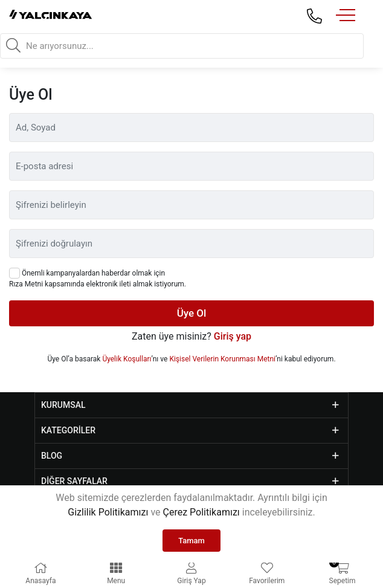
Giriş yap (233, 336)
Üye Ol (192, 313)
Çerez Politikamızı (201, 512)
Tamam (191, 541)
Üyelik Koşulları (127, 359)
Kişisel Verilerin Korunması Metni (222, 359)
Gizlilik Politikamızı (108, 512)
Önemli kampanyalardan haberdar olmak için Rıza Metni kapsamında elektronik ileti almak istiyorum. (98, 278)
